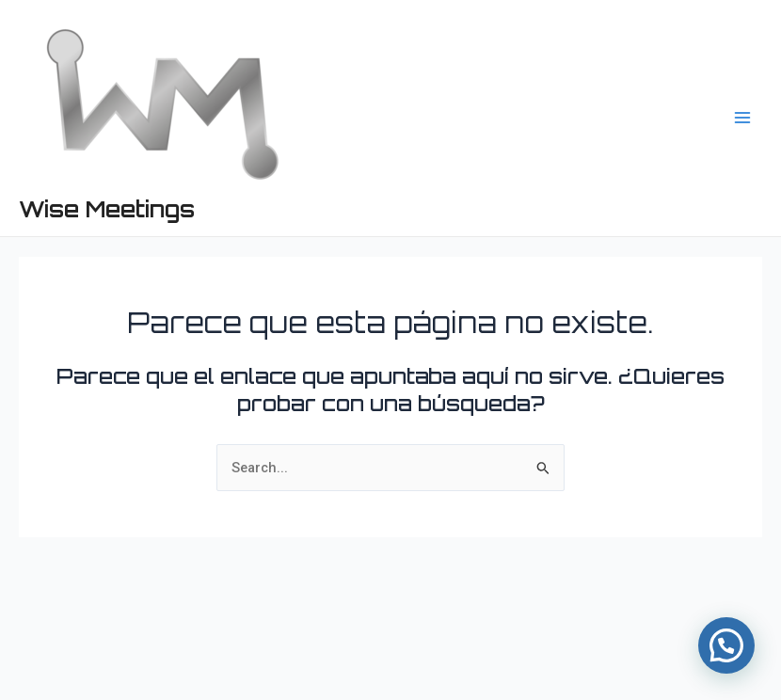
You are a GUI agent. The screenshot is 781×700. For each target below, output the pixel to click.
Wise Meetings (107, 209)
